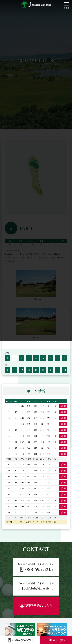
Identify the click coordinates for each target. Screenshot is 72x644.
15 (43, 370)
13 (29, 370)
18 (65, 370)
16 (50, 370)
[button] (36, 586)
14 (36, 370)
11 (14, 370)
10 (7, 370)
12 (22, 370)
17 (58, 370)
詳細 (63, 406)
